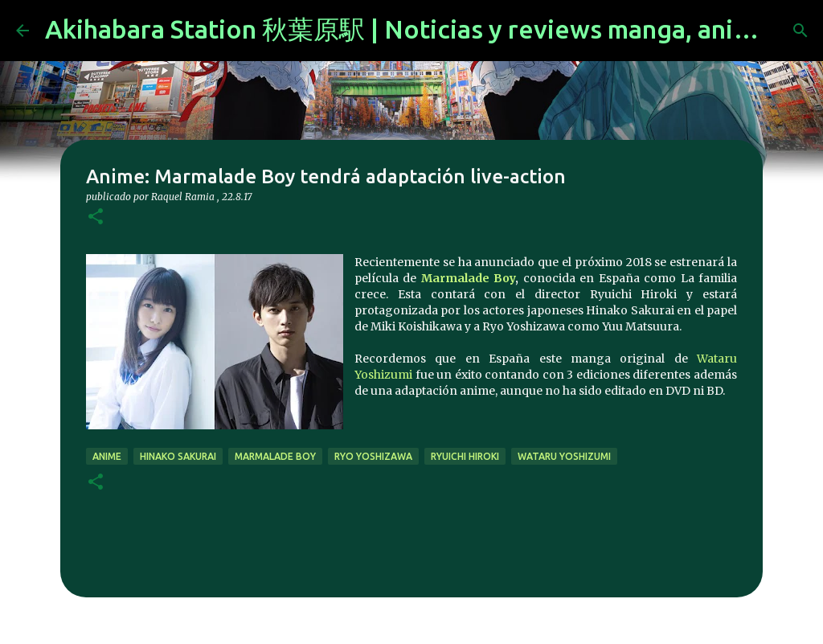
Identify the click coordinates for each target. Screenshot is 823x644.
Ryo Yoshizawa (373, 456)
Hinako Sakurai (178, 456)
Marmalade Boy (468, 278)
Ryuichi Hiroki (465, 456)
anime (107, 456)
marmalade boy (275, 456)
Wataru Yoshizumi (564, 456)
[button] (96, 217)
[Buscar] (800, 31)
